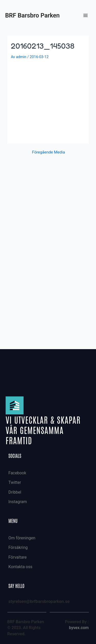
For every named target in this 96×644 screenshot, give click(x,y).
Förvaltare (18, 557)
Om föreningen (22, 538)
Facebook (17, 473)
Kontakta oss (20, 567)
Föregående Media (48, 152)
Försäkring (18, 547)
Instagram (18, 502)
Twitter (15, 482)
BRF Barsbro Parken (32, 15)
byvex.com (79, 628)
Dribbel (15, 492)
